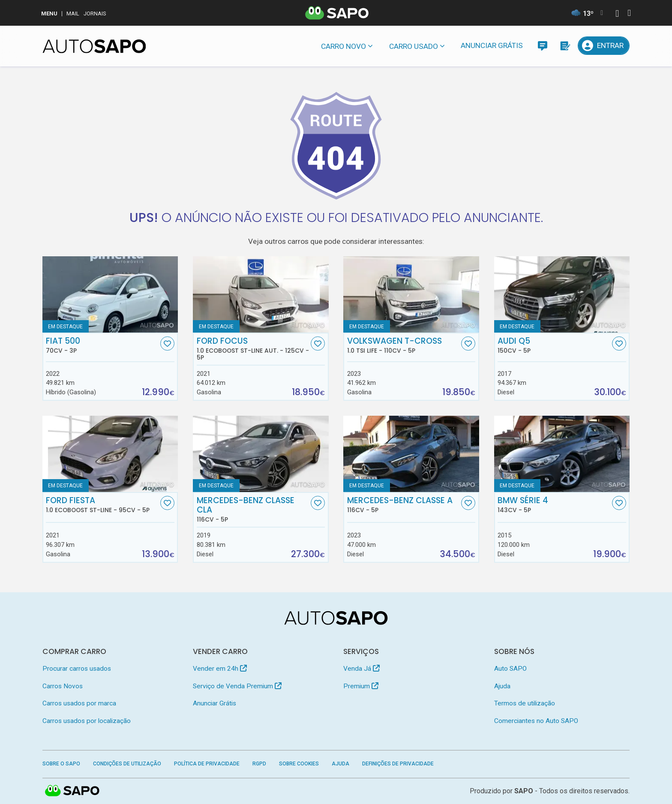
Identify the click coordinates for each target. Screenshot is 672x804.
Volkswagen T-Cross (403, 345)
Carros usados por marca (79, 703)
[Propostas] (565, 46)
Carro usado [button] (414, 46)
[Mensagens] (542, 46)
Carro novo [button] (343, 46)
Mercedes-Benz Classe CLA (253, 510)
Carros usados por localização (87, 721)
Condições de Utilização (127, 764)
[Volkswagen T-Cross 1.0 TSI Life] (411, 294)
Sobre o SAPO (61, 764)
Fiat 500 (102, 345)
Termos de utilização (525, 703)
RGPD (259, 764)
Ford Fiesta (102, 505)
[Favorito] (167, 343)
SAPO (524, 791)
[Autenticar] (617, 14)
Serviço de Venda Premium (237, 686)
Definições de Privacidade (398, 764)
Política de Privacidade (207, 764)
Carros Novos (63, 686)
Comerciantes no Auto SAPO (536, 721)
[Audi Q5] (562, 294)
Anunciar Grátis (492, 45)
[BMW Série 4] (562, 454)
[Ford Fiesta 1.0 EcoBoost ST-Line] (110, 454)
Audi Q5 (554, 345)
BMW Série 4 (554, 505)
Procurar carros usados (77, 669)
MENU (49, 13)
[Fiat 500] (110, 294)
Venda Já (361, 669)
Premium (361, 686)
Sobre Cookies (299, 764)
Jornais (95, 13)
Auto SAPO (510, 669)
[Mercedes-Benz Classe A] (411, 454)
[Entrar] (604, 46)
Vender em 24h (220, 669)
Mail (73, 13)
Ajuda (502, 686)
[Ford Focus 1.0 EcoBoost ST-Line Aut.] (261, 294)
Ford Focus (253, 349)
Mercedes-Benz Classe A (403, 505)
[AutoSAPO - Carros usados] (94, 46)
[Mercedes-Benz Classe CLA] (261, 454)
